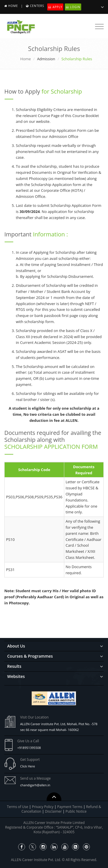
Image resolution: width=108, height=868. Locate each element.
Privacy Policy (43, 807)
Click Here (28, 766)
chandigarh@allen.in (35, 785)
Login (73, 7)
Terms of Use (18, 807)
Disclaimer (54, 811)
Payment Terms (70, 807)
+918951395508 (29, 748)
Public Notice (76, 811)
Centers (37, 6)
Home (13, 6)
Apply (55, 7)
